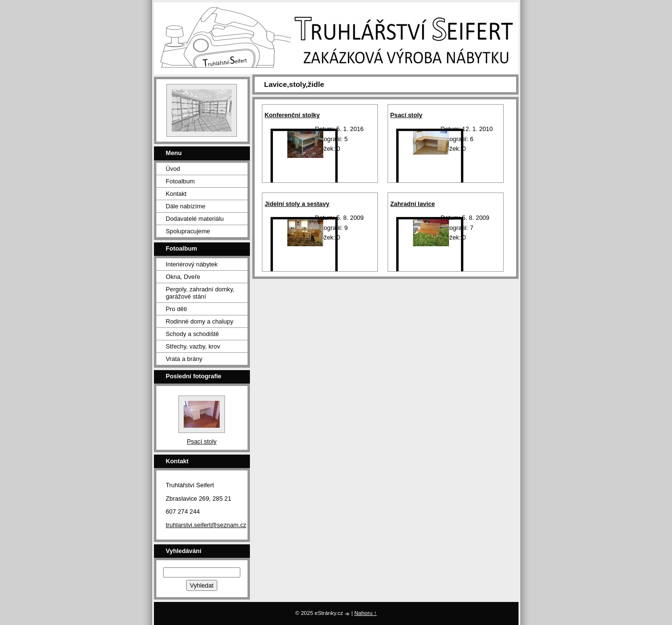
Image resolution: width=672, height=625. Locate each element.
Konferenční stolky (292, 115)
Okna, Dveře (183, 277)
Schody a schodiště (193, 334)
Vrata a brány (184, 359)
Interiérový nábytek (192, 264)
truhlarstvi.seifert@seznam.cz (206, 525)
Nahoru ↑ (366, 613)
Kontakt (176, 194)
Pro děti (177, 309)
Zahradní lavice (413, 204)
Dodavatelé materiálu (195, 219)
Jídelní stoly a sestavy (297, 204)
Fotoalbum (180, 181)
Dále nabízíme (186, 206)
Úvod (173, 169)
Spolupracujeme (188, 231)
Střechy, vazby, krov (193, 346)
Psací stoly (407, 115)
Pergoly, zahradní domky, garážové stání (200, 293)
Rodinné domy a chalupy (200, 321)
